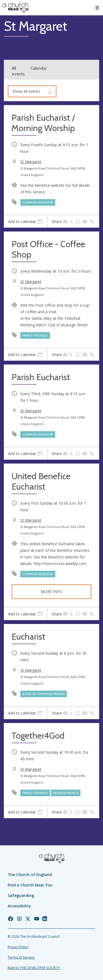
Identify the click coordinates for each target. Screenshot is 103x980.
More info (51, 591)
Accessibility (19, 906)
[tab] (25, 222)
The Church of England (30, 875)
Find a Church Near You (30, 885)
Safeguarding (21, 895)
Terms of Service (21, 957)
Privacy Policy (18, 947)
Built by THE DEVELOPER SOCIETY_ (34, 968)
